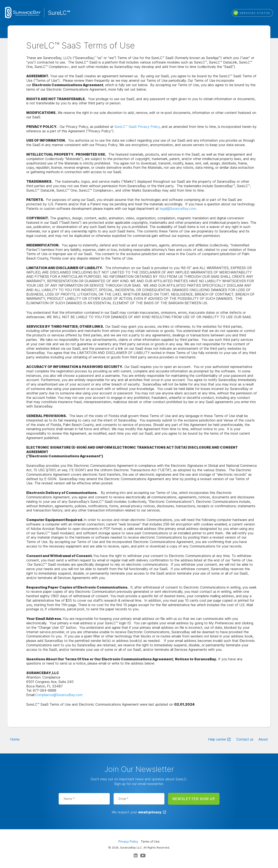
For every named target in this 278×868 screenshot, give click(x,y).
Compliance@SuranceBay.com (59, 695)
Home (15, 739)
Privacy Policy (128, 841)
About (263, 739)
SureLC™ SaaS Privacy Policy (137, 127)
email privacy (150, 812)
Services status (252, 13)
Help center (217, 739)
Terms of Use (150, 841)
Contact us (245, 739)
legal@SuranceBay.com (178, 209)
